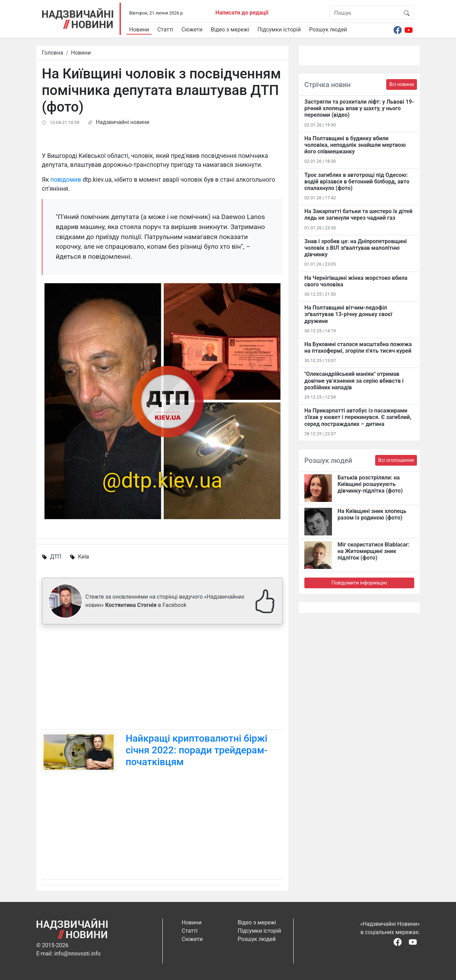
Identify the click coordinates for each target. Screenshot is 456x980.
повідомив (66, 180)
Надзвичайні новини (122, 122)
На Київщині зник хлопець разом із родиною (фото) (372, 514)
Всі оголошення (396, 460)
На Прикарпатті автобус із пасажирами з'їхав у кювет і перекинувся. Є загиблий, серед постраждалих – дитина (358, 417)
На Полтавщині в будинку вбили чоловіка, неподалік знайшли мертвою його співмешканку (355, 145)
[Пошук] (365, 13)
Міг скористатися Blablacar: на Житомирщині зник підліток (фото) (373, 551)
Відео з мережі (230, 30)
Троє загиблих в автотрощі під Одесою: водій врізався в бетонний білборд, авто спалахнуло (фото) (357, 182)
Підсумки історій (279, 30)
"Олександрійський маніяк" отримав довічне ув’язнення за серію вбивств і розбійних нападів (354, 380)
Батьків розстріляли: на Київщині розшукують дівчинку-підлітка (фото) (370, 484)
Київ (84, 557)
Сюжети (192, 30)
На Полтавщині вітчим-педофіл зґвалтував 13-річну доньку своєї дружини (348, 314)
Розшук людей (328, 30)
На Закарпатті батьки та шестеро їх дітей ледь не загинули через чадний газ (358, 215)
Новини (139, 30)
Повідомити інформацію (359, 583)
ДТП (56, 557)
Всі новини (402, 84)
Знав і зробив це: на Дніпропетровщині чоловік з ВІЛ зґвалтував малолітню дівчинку (355, 248)
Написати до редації (242, 13)
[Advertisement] (162, 678)
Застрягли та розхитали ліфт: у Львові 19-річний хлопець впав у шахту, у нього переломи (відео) (359, 108)
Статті (165, 30)
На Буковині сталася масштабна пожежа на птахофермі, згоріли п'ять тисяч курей (358, 348)
